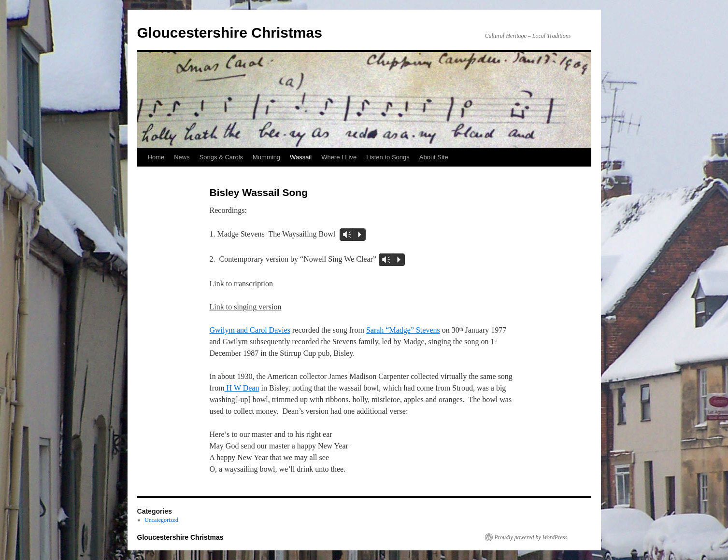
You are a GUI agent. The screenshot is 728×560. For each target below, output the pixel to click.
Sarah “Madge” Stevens (403, 330)
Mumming (266, 157)
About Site (434, 157)
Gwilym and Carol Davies (250, 330)
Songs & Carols (221, 157)
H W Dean (242, 388)
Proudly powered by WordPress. (532, 537)
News (182, 157)
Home (156, 157)
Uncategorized (161, 520)
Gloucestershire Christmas (230, 33)
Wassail (301, 157)
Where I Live (339, 157)
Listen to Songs (388, 157)
